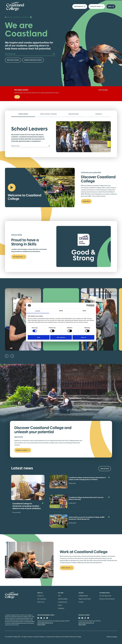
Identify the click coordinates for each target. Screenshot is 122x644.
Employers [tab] (99, 114)
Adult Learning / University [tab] (48, 114)
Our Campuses (42, 599)
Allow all (83, 337)
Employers (61, 608)
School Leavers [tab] (23, 114)
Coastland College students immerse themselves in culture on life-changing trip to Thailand (89, 479)
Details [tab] (61, 311)
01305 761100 (82, 625)
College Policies (83, 596)
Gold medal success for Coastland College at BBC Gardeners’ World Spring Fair (89, 518)
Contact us (41, 596)
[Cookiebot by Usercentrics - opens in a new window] (87, 306)
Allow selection (61, 337)
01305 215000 (41, 625)
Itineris (115, 637)
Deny (39, 337)
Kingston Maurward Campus (33, 60)
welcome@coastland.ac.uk (45, 623)
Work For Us (41, 602)
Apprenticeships (63, 599)
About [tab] (84, 311)
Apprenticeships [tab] (74, 114)
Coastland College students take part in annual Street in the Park (89, 498)
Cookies (81, 602)
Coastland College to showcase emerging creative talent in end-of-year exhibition (28, 506)
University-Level (62, 602)
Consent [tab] (38, 311)
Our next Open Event (105, 596)
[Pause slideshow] (31, 17)
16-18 (59, 596)
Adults (60, 605)
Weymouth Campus (13, 60)
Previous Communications (107, 599)
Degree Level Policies (85, 599)
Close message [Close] (103, 90)
